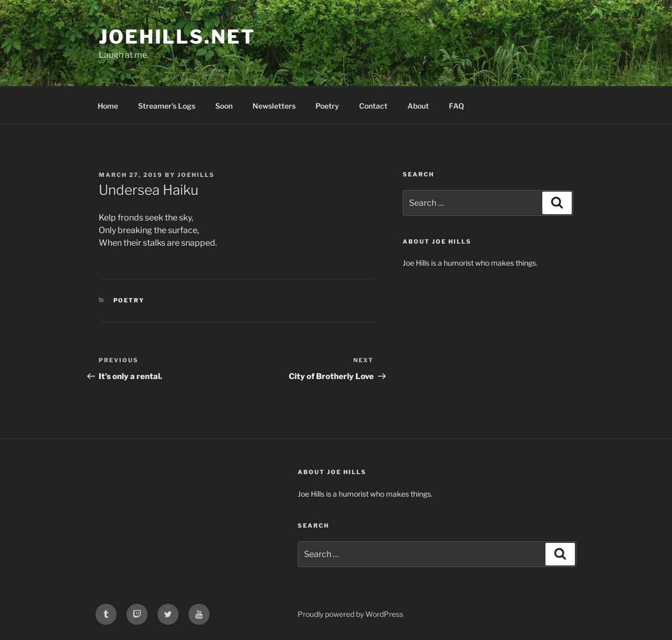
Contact (373, 106)
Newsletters (274, 106)
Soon (224, 106)
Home (108, 106)
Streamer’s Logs (167, 106)
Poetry (327, 106)
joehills (196, 175)
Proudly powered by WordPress (350, 614)
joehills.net (177, 37)
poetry (129, 300)
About (418, 106)
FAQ (456, 106)
